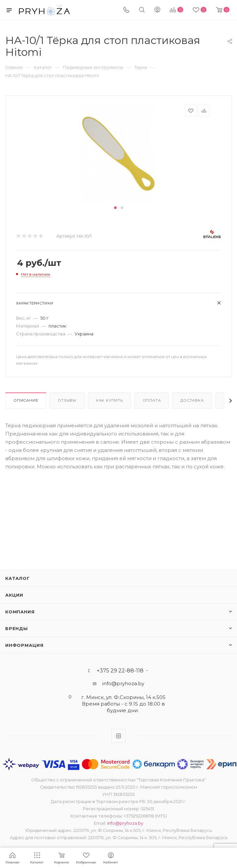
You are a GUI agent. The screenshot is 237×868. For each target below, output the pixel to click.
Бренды (17, 628)
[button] (115, 208)
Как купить (109, 400)
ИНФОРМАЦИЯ (24, 645)
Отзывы (67, 400)
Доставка (192, 400)
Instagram (118, 736)
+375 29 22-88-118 (120, 671)
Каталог (18, 578)
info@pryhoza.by (123, 683)
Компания (20, 612)
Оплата (152, 400)
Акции (14, 595)
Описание (26, 400)
